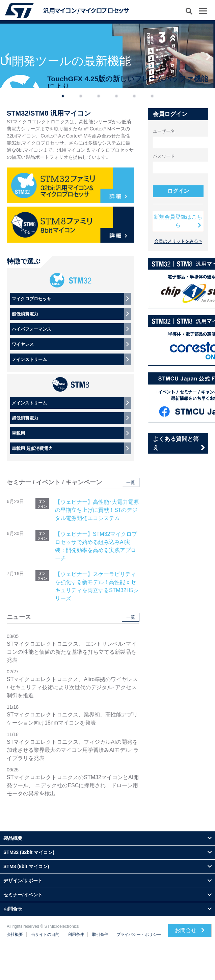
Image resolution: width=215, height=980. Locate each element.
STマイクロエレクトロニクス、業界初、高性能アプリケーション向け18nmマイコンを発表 (72, 719)
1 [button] (63, 95)
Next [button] (208, 56)
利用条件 (76, 935)
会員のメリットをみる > (178, 241)
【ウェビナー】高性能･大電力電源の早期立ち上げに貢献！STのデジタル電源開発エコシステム (97, 510)
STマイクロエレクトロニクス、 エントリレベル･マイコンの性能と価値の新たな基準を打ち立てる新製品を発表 (72, 652)
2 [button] (81, 95)
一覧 (131, 482)
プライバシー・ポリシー (139, 935)
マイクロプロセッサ (32, 299)
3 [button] (99, 95)
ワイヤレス (23, 344)
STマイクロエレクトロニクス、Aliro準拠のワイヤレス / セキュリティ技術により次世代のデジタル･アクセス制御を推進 (72, 687)
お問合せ (190, 930)
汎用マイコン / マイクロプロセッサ (86, 10)
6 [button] (152, 95)
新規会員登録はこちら (178, 221)
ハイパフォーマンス (32, 329)
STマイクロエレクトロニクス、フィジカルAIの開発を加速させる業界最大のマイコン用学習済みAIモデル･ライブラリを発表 (73, 750)
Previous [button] (7, 56)
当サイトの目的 (45, 935)
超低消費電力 (25, 314)
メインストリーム (29, 359)
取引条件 (100, 935)
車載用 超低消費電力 (32, 448)
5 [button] (134, 95)
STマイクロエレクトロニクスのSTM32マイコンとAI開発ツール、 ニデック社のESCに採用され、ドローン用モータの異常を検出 (73, 785)
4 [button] (116, 95)
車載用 (18, 433)
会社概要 (15, 935)
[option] (107, 56)
